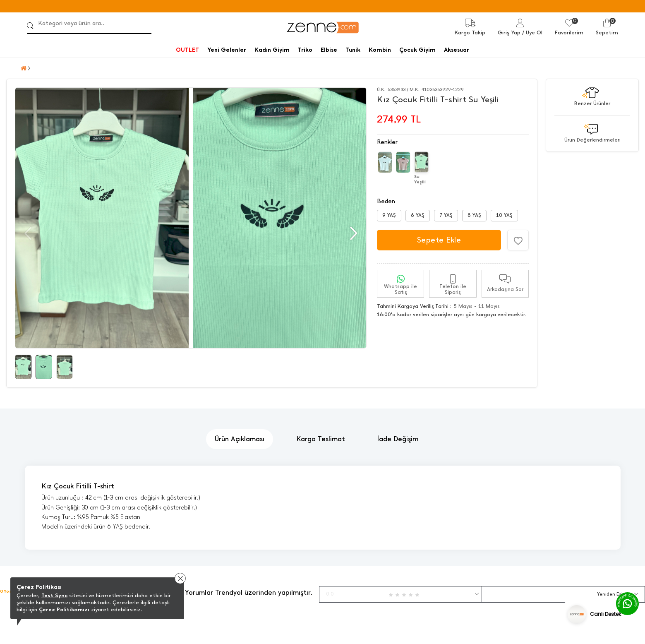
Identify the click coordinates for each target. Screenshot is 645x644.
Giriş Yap (509, 32)
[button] (353, 233)
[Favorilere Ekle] (518, 240)
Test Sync (54, 595)
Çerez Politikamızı (64, 609)
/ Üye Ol (532, 32)
